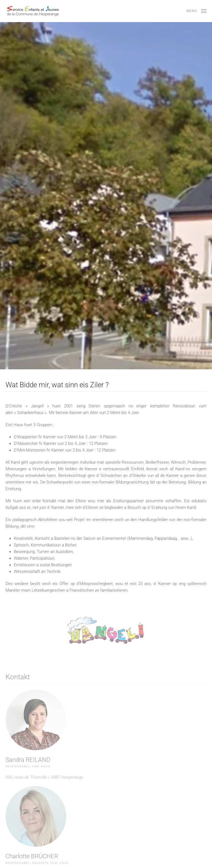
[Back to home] (33, 11)
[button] (196, 11)
